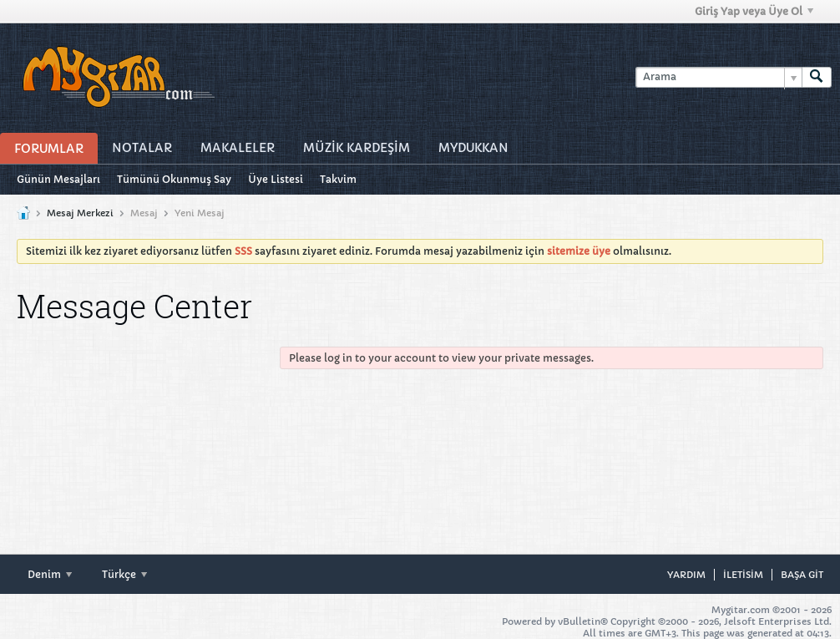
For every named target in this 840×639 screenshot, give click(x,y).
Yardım (686, 575)
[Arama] (719, 77)
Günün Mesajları (58, 179)
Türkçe (124, 574)
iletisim (743, 575)
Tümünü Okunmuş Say (174, 179)
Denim (50, 574)
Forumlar (49, 149)
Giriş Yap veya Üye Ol (754, 11)
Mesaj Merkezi (80, 213)
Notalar (142, 148)
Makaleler (238, 148)
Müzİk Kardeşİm (357, 148)
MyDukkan (473, 148)
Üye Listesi (276, 179)
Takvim (338, 179)
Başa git (802, 575)
